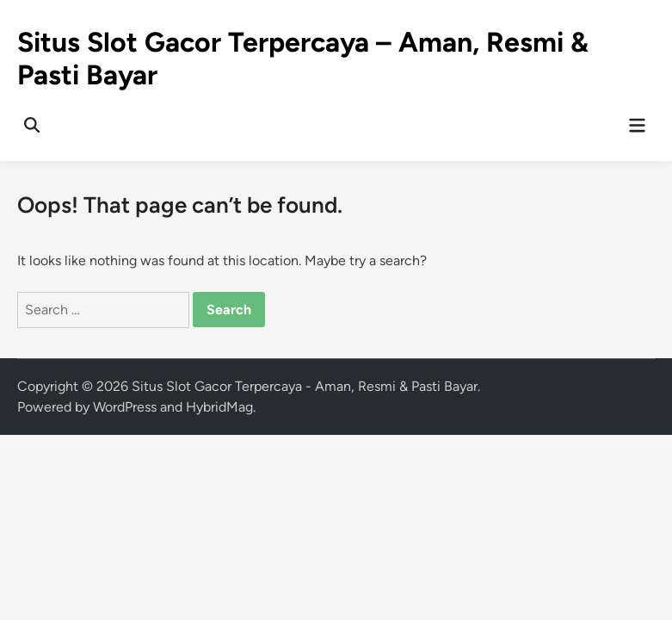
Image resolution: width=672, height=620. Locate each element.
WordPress (125, 407)
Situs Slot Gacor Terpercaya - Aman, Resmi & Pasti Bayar (305, 386)
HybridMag (219, 407)
